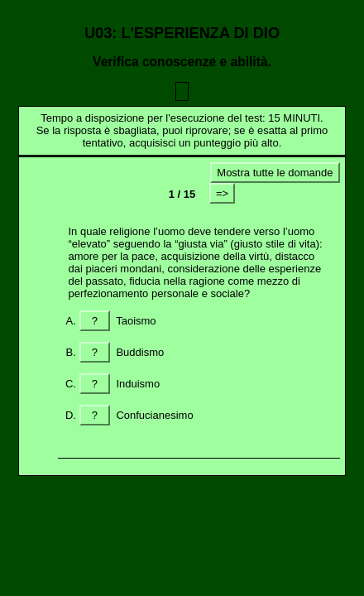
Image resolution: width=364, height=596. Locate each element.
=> (222, 193)
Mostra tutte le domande (275, 173)
